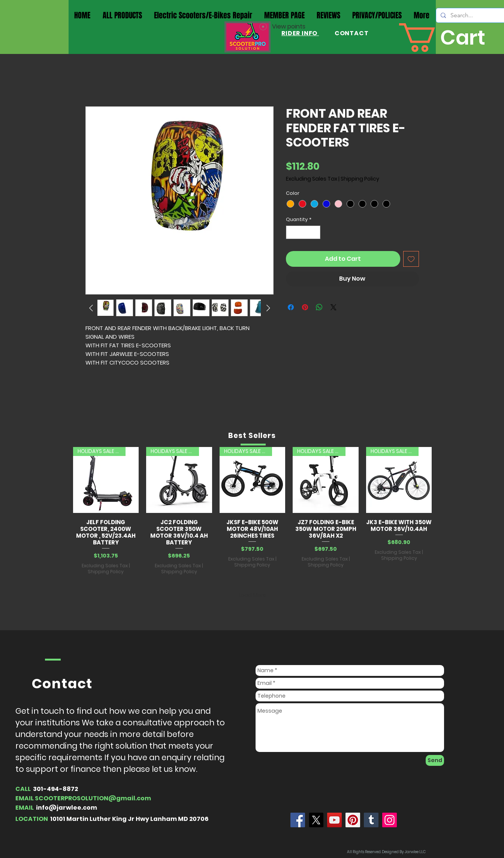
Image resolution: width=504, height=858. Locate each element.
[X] (316, 820)
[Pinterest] (353, 820)
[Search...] (475, 15)
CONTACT (351, 33)
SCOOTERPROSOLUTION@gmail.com (93, 798)
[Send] (435, 760)
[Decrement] (292, 232)
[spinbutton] (303, 232)
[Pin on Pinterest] (305, 307)
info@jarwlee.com (67, 808)
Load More (252, 595)
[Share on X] (334, 307)
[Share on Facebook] (291, 307)
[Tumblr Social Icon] (371, 820)
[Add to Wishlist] (411, 259)
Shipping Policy (360, 179)
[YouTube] (334, 820)
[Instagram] (390, 820)
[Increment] (315, 232)
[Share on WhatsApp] (319, 307)
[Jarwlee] (298, 820)
